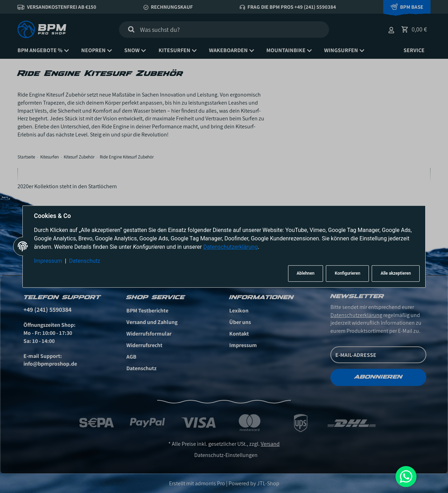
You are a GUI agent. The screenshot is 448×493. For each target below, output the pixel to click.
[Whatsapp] (406, 477)
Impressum (48, 261)
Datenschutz (85, 261)
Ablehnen (306, 274)
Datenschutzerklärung (231, 247)
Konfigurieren (347, 274)
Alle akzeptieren (396, 274)
